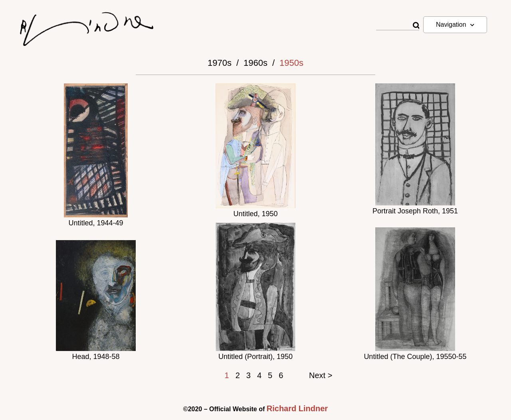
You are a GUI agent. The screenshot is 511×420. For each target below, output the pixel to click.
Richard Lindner (297, 408)
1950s (291, 63)
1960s (255, 63)
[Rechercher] (416, 26)
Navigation (455, 25)
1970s (220, 63)
